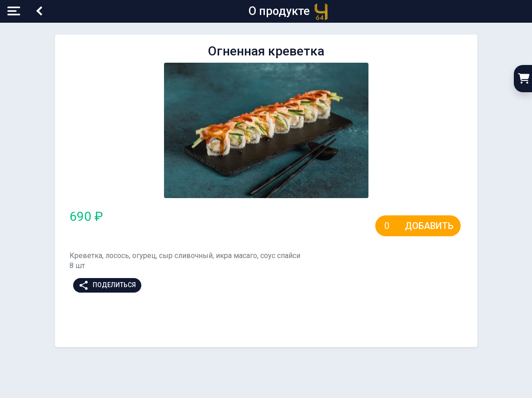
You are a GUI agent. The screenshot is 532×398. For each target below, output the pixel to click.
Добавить (429, 226)
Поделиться (107, 285)
